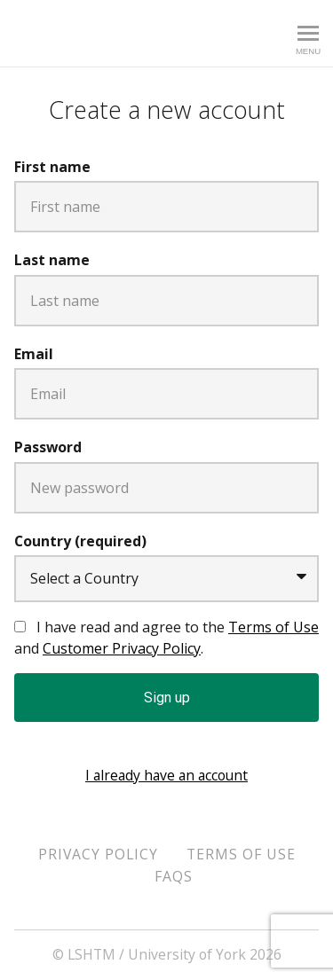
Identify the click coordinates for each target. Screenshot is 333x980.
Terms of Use (274, 627)
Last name (52, 260)
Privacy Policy (98, 854)
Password (48, 447)
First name (52, 167)
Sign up (167, 698)
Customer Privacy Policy (122, 648)
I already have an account (166, 775)
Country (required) (80, 541)
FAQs (174, 876)
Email (34, 354)
